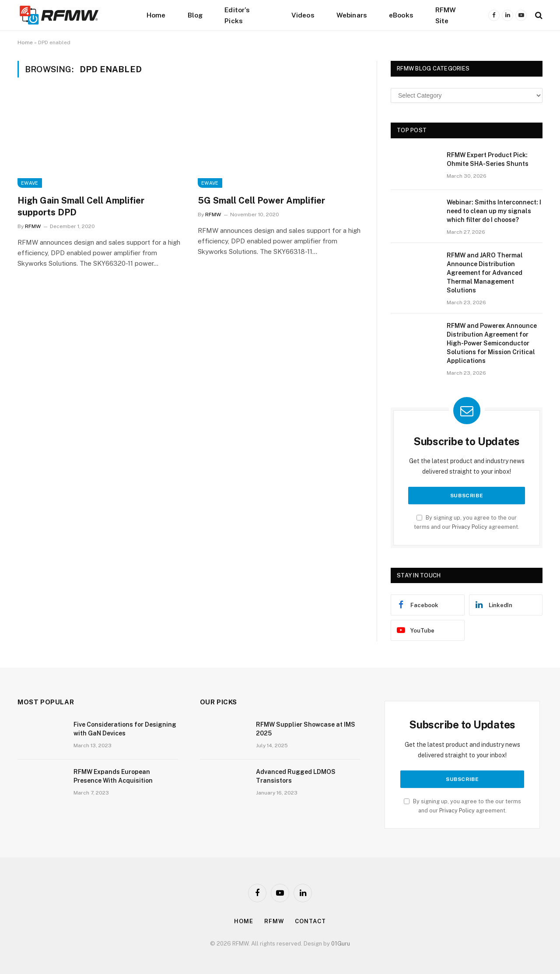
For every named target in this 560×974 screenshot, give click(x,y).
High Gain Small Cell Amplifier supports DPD (81, 206)
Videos (303, 15)
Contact (310, 921)
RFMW (33, 226)
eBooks (401, 15)
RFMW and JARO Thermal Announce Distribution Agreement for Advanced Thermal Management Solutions (485, 273)
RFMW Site (446, 15)
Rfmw (274, 921)
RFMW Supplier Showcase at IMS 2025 (306, 729)
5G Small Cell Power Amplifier (261, 200)
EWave (30, 183)
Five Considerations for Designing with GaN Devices (125, 729)
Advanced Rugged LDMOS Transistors (296, 776)
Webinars (352, 15)
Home (156, 15)
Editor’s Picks (237, 15)
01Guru (341, 944)
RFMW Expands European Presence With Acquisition (113, 776)
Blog (195, 15)
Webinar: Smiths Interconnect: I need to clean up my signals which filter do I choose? (494, 211)
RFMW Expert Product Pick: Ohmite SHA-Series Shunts (488, 159)
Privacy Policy (470, 527)
